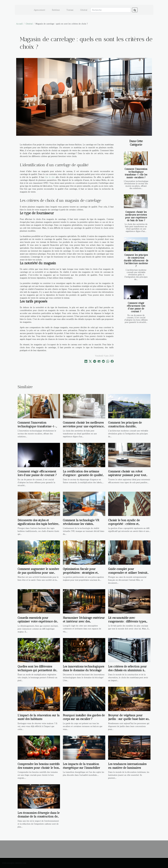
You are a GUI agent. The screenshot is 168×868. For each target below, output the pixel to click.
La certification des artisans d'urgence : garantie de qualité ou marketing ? (83, 475)
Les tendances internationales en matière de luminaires (127, 766)
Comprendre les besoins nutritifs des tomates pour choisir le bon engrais (39, 768)
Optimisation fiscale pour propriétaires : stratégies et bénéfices (80, 573)
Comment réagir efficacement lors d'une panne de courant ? (136, 307)
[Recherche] (111, 10)
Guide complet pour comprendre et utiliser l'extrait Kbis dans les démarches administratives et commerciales (129, 574)
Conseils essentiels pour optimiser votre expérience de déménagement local (37, 621)
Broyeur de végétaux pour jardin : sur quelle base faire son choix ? (129, 719)
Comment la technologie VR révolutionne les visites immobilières (81, 524)
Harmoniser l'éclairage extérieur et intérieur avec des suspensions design (84, 621)
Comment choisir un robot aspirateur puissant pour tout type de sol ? (127, 475)
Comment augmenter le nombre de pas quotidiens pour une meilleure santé (38, 573)
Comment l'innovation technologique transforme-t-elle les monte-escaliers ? (136, 173)
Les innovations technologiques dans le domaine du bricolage (84, 668)
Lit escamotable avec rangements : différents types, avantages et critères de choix (127, 621)
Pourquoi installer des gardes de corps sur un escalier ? (84, 717)
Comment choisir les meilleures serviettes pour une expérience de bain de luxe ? (136, 216)
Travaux (70, 10)
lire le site (50, 177)
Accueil (19, 24)
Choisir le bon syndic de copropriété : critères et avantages (124, 524)
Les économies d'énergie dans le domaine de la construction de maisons (39, 816)
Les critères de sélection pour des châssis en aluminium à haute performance (127, 670)
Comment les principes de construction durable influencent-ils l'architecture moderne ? (136, 261)
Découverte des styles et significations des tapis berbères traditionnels (39, 524)
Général (84, 10)
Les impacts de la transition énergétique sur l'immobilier (82, 766)
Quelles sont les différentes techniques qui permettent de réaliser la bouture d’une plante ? (37, 672)
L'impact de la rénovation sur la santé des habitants (39, 717)
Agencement (39, 10)
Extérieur (56, 10)
